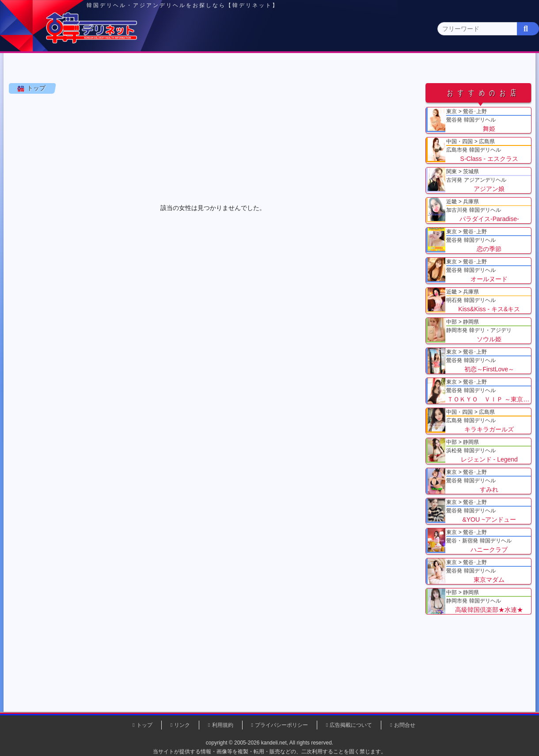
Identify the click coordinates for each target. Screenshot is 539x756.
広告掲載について (351, 725)
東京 (115, 69)
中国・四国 (434, 69)
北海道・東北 (243, 69)
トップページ (43, 69)
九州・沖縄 (497, 69)
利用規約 (223, 725)
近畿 (370, 69)
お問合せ (405, 725)
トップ (38, 110)
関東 (179, 69)
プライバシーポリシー (281, 725)
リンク (182, 725)
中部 (306, 69)
